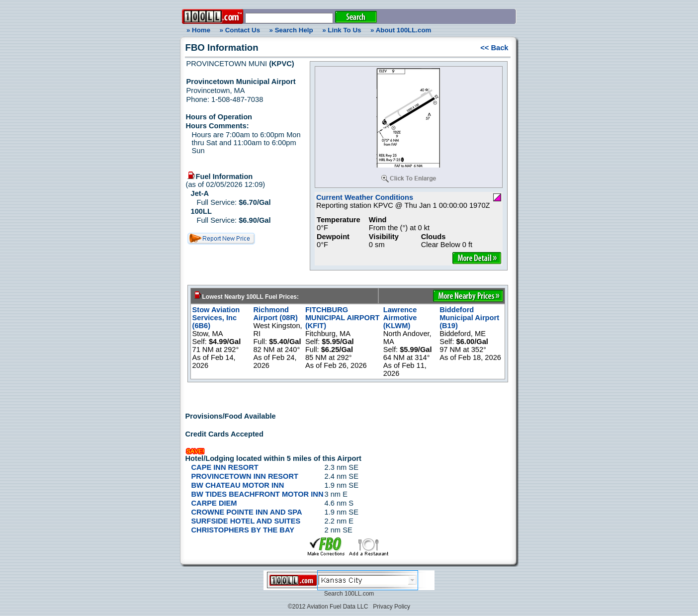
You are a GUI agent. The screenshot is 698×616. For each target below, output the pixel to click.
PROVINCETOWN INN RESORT (245, 476)
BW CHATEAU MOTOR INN (238, 485)
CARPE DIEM (214, 503)
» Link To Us (342, 30)
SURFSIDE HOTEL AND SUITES (246, 521)
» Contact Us (240, 30)
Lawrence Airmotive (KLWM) (400, 318)
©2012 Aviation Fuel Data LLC (328, 607)
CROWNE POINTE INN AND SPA (247, 512)
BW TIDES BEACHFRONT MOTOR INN (258, 494)
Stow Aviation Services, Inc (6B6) (216, 318)
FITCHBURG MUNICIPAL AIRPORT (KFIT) (343, 318)
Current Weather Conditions (365, 197)
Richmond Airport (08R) (275, 314)
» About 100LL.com (401, 30)
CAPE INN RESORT (225, 467)
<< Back (494, 48)
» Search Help (291, 30)
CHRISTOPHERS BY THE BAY (243, 530)
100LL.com (359, 594)
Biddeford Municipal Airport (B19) (469, 318)
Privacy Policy (392, 607)
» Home (197, 30)
